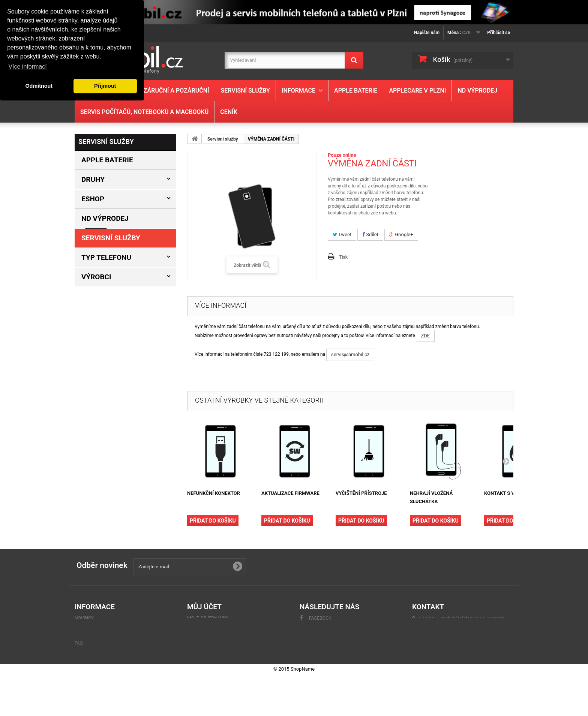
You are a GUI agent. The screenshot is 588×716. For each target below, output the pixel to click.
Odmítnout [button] (39, 86)
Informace (298, 91)
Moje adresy (202, 636)
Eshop (93, 199)
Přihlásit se (499, 33)
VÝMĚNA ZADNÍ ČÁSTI (144, 324)
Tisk (343, 257)
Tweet (342, 234)
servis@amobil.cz (350, 354)
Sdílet (370, 234)
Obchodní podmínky (107, 409)
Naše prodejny (101, 420)
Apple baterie (356, 91)
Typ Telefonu (106, 257)
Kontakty (96, 397)
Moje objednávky (208, 618)
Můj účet (204, 607)
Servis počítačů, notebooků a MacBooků (144, 112)
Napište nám (427, 33)
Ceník (229, 112)
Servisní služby (245, 91)
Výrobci (96, 277)
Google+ (401, 234)
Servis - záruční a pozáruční (163, 91)
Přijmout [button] (105, 86)
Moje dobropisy (206, 627)
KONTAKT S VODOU (506, 493)
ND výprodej (477, 91)
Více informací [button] (27, 67)
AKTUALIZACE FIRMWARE (290, 493)
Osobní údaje (203, 645)
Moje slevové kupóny (212, 654)
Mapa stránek (91, 663)
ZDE (425, 336)
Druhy (93, 179)
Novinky (84, 618)
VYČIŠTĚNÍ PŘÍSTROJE (361, 493)
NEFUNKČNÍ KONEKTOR (214, 493)
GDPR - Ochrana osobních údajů (112, 645)
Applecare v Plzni (417, 91)
